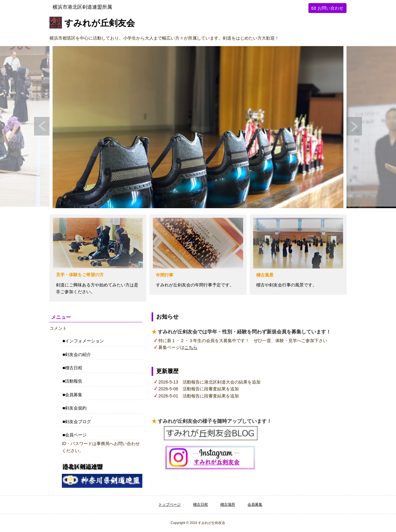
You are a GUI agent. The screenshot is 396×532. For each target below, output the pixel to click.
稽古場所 (228, 504)
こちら (191, 347)
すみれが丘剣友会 (100, 23)
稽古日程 (74, 368)
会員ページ (76, 435)
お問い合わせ (330, 8)
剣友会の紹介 (78, 354)
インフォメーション (84, 341)
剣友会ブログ (78, 422)
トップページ (170, 504)
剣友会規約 (76, 408)
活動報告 (74, 381)
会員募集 (74, 395)
